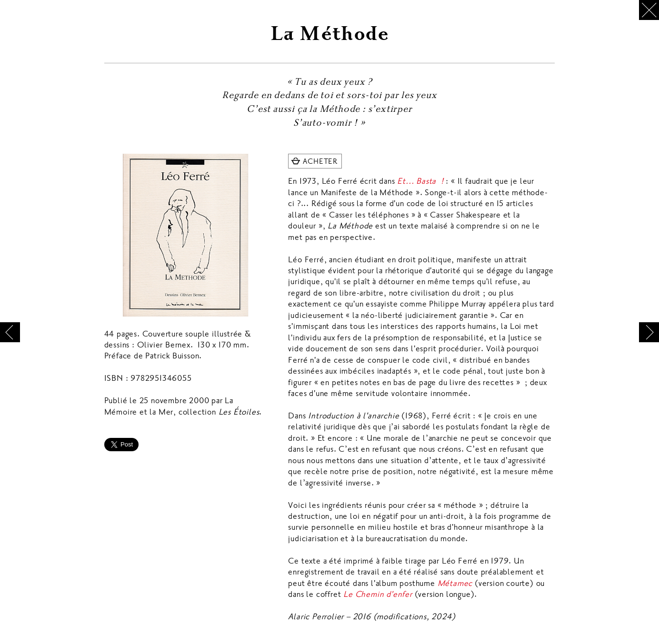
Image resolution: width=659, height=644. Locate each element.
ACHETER (320, 161)
